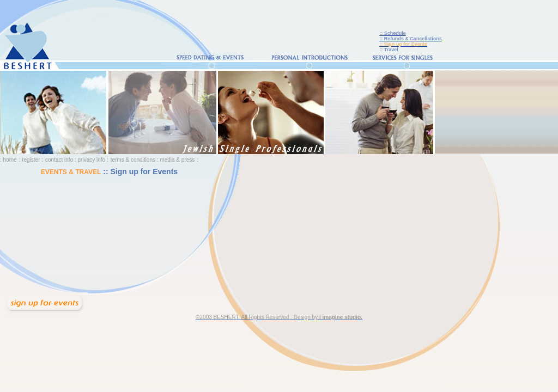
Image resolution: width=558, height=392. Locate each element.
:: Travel (389, 50)
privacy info (92, 160)
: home (8, 160)
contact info (59, 160)
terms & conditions (134, 160)
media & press (177, 160)
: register (30, 160)
